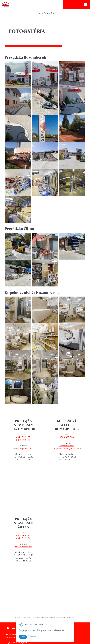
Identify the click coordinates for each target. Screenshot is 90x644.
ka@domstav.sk (67, 446)
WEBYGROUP (70, 617)
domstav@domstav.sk (23, 448)
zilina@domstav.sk (23, 547)
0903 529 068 (67, 437)
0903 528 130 (23, 440)
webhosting (53, 617)
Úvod (38, 13)
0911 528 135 (23, 437)
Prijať (23, 637)
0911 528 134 (23, 538)
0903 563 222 (23, 535)
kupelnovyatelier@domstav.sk (67, 448)
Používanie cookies (14, 638)
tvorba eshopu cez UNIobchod (38, 617)
